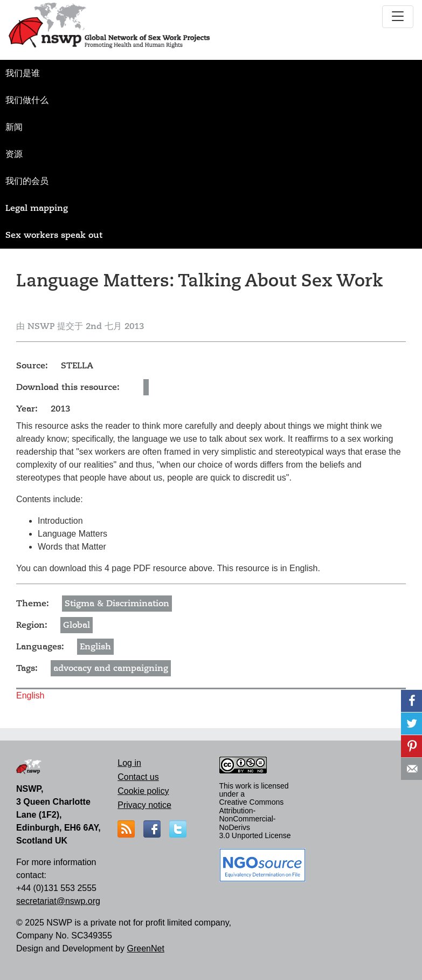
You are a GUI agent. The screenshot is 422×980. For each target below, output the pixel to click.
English (95, 647)
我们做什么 (27, 100)
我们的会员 (27, 181)
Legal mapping (37, 208)
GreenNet (145, 948)
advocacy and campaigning (111, 668)
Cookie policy (143, 791)
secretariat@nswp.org (58, 901)
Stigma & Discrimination (117, 604)
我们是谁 (23, 73)
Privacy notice (144, 805)
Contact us (138, 777)
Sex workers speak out (54, 235)
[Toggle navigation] (398, 17)
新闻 (14, 127)
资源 (14, 154)
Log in (129, 763)
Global (77, 625)
